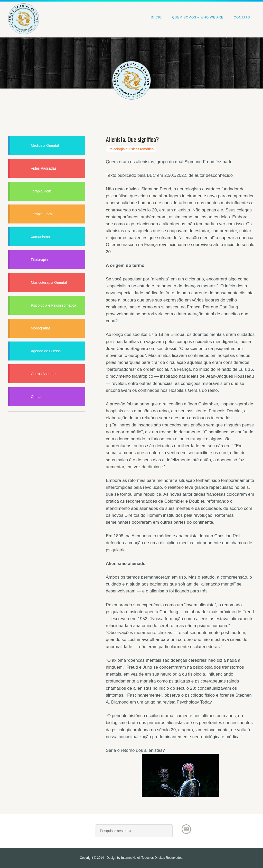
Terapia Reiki (41, 191)
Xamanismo (40, 237)
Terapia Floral (42, 214)
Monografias (41, 328)
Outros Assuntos (44, 374)
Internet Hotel (130, 858)
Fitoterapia (39, 260)
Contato (37, 397)
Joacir (47, 833)
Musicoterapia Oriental (49, 282)
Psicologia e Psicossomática (131, 149)
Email (186, 829)
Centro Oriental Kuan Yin (47, 12)
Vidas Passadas (44, 168)
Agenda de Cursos (46, 351)
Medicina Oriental (45, 145)
